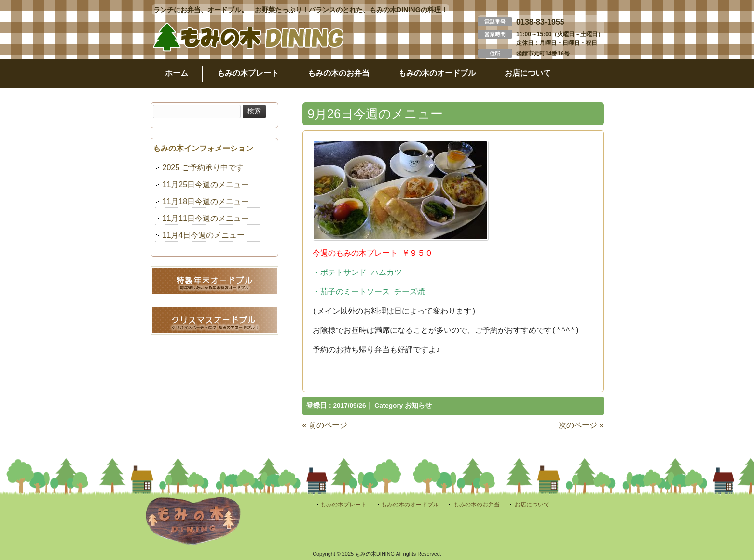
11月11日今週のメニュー (206, 218)
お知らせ (418, 405)
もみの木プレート (343, 505)
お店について (532, 505)
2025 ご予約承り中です (203, 168)
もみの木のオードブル (410, 505)
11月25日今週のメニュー (206, 184)
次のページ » (581, 425)
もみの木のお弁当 (477, 505)
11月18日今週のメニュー (206, 201)
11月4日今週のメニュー (204, 235)
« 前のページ (325, 425)
